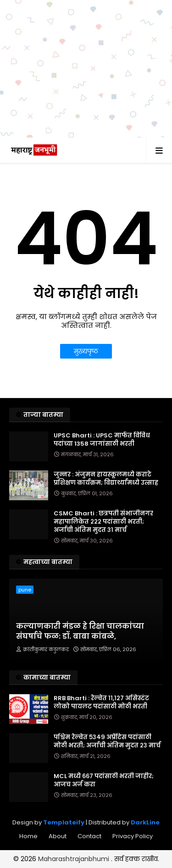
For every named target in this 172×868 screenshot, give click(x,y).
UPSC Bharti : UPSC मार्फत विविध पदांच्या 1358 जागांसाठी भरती (102, 440)
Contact (89, 836)
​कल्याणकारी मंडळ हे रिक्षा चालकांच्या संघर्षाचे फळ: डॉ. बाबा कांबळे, (80, 631)
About (58, 836)
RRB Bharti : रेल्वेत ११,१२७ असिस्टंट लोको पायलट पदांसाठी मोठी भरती (101, 702)
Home (28, 836)
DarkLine (145, 822)
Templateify (64, 822)
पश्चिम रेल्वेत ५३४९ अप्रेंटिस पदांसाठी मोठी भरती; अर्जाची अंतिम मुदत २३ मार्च (107, 741)
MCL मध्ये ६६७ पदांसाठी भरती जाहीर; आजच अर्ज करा (104, 780)
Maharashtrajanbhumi (75, 859)
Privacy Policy (133, 836)
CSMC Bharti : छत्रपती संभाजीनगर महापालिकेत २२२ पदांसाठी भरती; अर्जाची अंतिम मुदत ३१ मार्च (103, 522)
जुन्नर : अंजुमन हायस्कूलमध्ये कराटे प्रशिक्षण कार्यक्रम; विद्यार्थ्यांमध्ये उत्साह (106, 479)
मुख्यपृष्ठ (86, 351)
